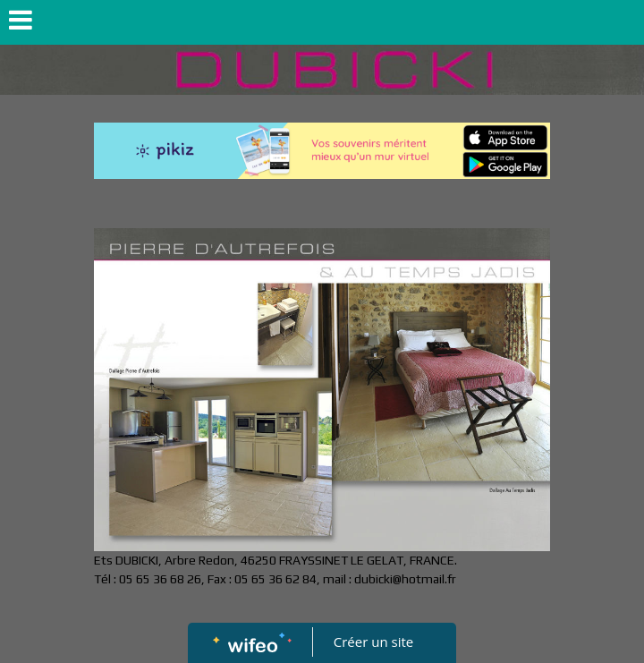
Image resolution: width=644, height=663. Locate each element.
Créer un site (373, 642)
